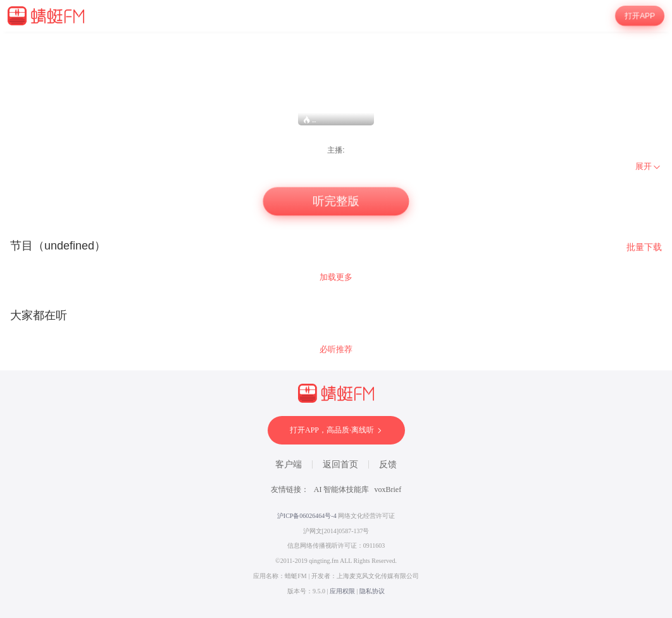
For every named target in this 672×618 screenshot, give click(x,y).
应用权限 (342, 591)
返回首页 (340, 464)
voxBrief (388, 489)
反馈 (388, 464)
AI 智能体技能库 (342, 489)
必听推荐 (336, 349)
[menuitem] (649, 167)
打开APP (640, 16)
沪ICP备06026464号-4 (307, 516)
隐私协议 (372, 591)
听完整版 (336, 201)
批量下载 (644, 247)
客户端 (289, 464)
